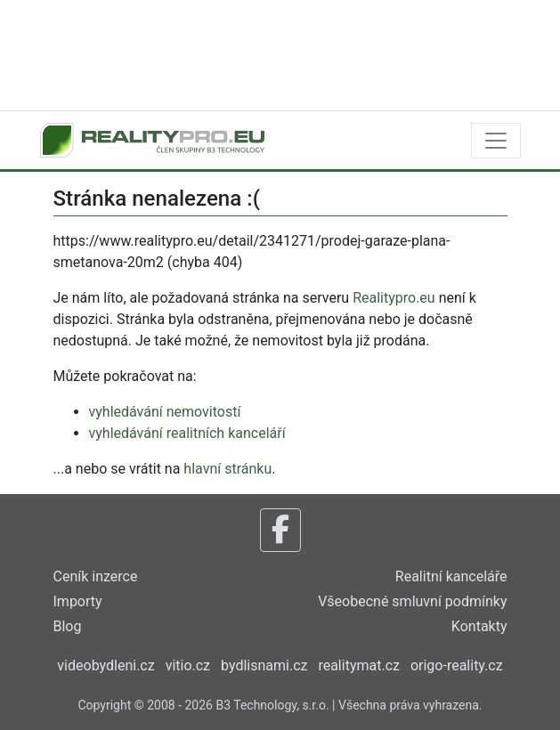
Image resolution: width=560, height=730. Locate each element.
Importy (78, 601)
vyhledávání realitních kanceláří (187, 433)
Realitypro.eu (394, 298)
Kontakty (479, 626)
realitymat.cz (359, 665)
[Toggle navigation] (496, 141)
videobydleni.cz (106, 665)
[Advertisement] (280, 53)
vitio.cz (188, 665)
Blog (68, 626)
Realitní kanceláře (451, 576)
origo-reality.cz (457, 665)
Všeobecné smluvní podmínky (412, 601)
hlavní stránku (227, 469)
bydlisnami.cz (264, 665)
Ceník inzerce (96, 576)
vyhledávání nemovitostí (165, 412)
